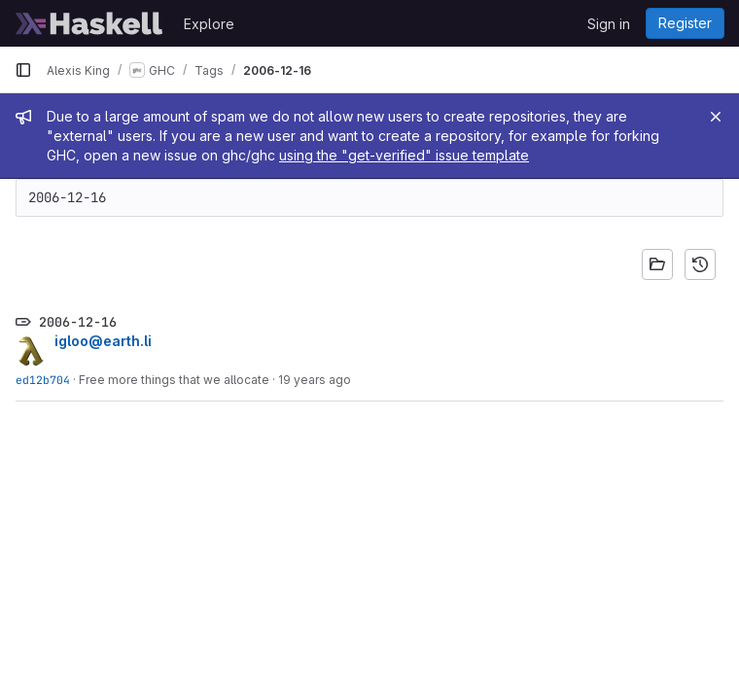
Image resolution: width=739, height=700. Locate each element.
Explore (209, 24)
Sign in (609, 24)
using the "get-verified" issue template (404, 155)
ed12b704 (43, 380)
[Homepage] (89, 23)
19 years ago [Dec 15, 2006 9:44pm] (315, 380)
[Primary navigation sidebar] (23, 70)
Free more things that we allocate (174, 380)
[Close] (716, 117)
